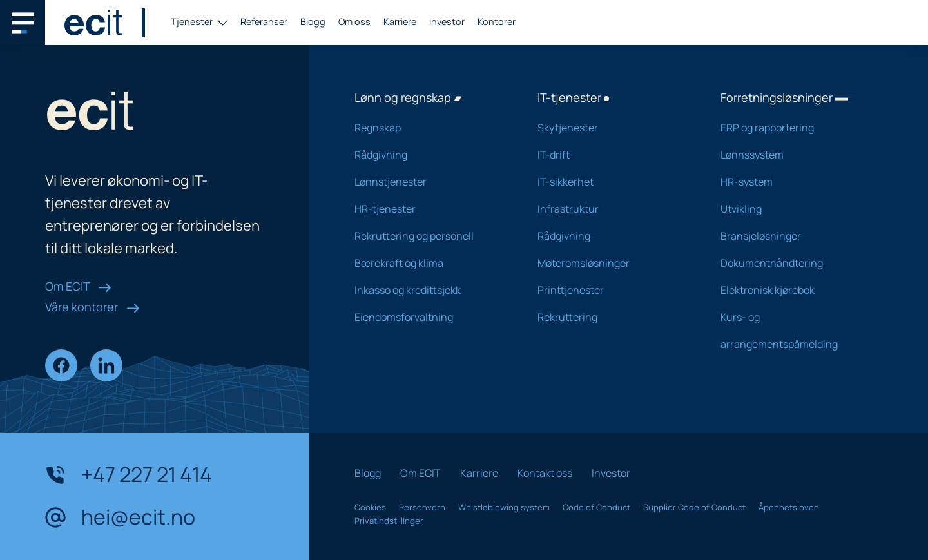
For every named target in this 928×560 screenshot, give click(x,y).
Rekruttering (612, 317)
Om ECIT (78, 286)
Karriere (400, 22)
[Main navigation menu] (23, 23)
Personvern (422, 507)
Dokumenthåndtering (795, 263)
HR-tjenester (429, 209)
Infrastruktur (612, 209)
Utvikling (795, 209)
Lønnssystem (795, 155)
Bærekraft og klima (429, 263)
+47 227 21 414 (129, 475)
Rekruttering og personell (429, 236)
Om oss (354, 22)
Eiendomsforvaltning (429, 317)
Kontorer (497, 22)
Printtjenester (612, 290)
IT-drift (612, 155)
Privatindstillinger (389, 521)
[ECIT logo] (93, 23)
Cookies (370, 507)
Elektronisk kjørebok (795, 290)
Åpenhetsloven (789, 507)
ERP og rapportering (795, 128)
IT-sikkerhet (612, 182)
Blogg (313, 22)
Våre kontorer (92, 307)
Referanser (264, 22)
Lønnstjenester (429, 182)
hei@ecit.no (120, 517)
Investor (447, 22)
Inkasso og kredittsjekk (429, 290)
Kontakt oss (545, 473)
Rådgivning (429, 155)
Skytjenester (612, 128)
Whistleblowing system (504, 507)
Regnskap (429, 128)
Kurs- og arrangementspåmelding (795, 331)
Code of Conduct (596, 507)
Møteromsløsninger (612, 263)
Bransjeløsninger (795, 236)
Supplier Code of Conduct (694, 507)
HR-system (795, 182)
